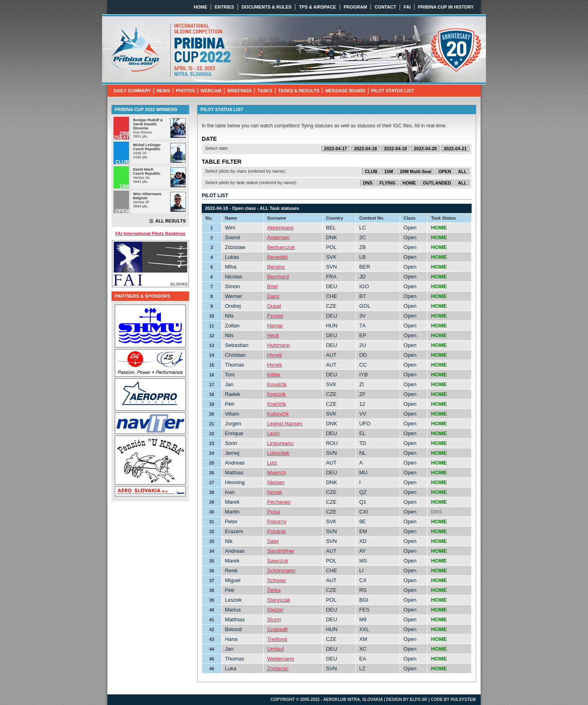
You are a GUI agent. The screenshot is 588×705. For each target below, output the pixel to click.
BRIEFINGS (239, 91)
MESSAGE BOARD (345, 91)
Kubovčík (278, 414)
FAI (407, 7)
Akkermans (280, 228)
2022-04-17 (336, 149)
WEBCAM (211, 91)
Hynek (275, 355)
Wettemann (281, 659)
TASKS (265, 91)
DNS (368, 183)
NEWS (164, 91)
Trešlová (277, 639)
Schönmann (281, 570)
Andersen (278, 237)
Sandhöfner (281, 551)
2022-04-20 (425, 149)
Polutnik (276, 531)
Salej (273, 541)
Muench (276, 473)
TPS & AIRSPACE (317, 7)
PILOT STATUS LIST (393, 91)
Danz (273, 296)
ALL (462, 171)
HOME (201, 7)
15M (389, 171)
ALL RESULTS (170, 221)
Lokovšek (278, 453)
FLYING (387, 183)
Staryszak (279, 600)
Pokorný (277, 522)
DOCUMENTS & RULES (267, 7)
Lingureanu (280, 443)
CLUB (371, 171)
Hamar (275, 326)
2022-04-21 (455, 149)
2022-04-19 (395, 149)
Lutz (272, 463)
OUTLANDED (437, 183)
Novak (275, 492)
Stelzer (275, 610)
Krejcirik (276, 394)
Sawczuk (278, 561)
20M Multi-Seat (415, 171)
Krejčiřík (277, 404)
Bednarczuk (281, 247)
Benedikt (277, 257)
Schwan (276, 580)
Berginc (276, 267)
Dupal (274, 306)
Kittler (274, 375)
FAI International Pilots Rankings (150, 234)
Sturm (274, 619)
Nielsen (276, 482)
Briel (272, 286)
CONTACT (385, 7)
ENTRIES (225, 7)
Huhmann (278, 345)
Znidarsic (278, 668)
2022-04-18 (365, 149)
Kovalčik (277, 384)
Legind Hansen (285, 424)
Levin (273, 433)
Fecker (275, 316)
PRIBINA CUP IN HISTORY (446, 7)
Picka (274, 512)
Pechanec (279, 502)
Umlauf (275, 649)
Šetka (274, 590)
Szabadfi (277, 629)
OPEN (444, 171)
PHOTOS (185, 91)
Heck (273, 335)
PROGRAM (355, 7)
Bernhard (278, 277)
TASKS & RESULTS (299, 91)
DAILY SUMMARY (132, 91)
